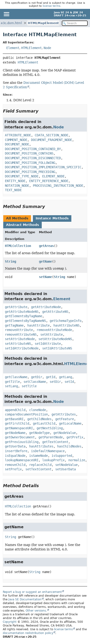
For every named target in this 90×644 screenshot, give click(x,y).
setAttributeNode (20, 339)
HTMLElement (31, 48)
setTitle (29, 386)
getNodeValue (65, 433)
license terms (52, 6)
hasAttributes (41, 446)
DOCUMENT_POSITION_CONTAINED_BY (33, 149)
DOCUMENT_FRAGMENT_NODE (52, 140)
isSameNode (38, 456)
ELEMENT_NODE (53, 176)
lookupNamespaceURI (22, 460)
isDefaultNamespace (48, 451)
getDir (37, 377)
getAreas (46, 246)
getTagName (14, 325)
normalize (77, 460)
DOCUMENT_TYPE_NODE (22, 176)
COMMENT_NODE (16, 140)
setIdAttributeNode (22, 348)
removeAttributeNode (54, 330)
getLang (66, 377)
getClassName (16, 377)
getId (51, 377)
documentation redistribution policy (28, 633)
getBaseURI (14, 419)
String (10, 261)
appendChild (15, 410)
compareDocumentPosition (26, 414)
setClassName (35, 382)
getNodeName (15, 433)
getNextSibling (50, 428)
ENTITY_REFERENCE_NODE (49, 181)
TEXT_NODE (13, 190)
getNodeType (39, 433)
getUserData (15, 446)
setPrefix (13, 469)
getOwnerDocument (20, 437)
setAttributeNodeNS (55, 339)
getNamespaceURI (19, 428)
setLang (11, 386)
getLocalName (70, 423)
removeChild (15, 465)
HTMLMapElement (43, 23)
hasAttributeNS (66, 325)
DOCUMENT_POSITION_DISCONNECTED (33, 158)
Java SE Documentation (25, 599)
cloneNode (38, 410)
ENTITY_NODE (15, 181)
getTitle (12, 382)
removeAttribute (19, 330)
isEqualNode (15, 456)
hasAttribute (38, 325)
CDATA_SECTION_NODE (52, 135)
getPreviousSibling (22, 442)
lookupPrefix (53, 460)
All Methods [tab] (17, 218)
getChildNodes (39, 419)
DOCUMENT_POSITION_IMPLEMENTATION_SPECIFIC (43, 167)
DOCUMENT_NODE (17, 144)
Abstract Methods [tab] (22, 225)
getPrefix (75, 437)
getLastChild (44, 423)
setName (45, 277)
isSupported (62, 456)
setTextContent (38, 469)
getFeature (65, 419)
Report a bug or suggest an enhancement (32, 592)
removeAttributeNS (21, 334)
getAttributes (64, 414)
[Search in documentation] (75, 23)
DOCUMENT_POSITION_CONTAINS (29, 153)
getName (45, 261)
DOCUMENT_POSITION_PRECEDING (30, 172)
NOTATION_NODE (17, 186)
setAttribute (52, 334)
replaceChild (40, 465)
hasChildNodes (69, 446)
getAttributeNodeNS (22, 312)
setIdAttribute (48, 344)
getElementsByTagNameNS (25, 321)
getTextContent (55, 442)
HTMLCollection (18, 246)
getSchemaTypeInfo (66, 321)
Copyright (10, 622)
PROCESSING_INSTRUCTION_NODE (58, 186)
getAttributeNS (55, 312)
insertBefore (16, 451)
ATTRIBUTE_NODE (18, 135)
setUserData (66, 469)
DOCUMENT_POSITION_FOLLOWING (30, 163)
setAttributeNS (18, 344)
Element (13, 48)
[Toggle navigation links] (6, 14)
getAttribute (16, 307)
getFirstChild (17, 423)
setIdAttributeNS (57, 348)
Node (47, 48)
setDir (55, 382)
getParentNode (51, 437)
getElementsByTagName (24, 316)
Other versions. (36, 611)
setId (69, 382)
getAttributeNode (46, 307)
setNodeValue (66, 465)
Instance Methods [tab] (52, 218)
